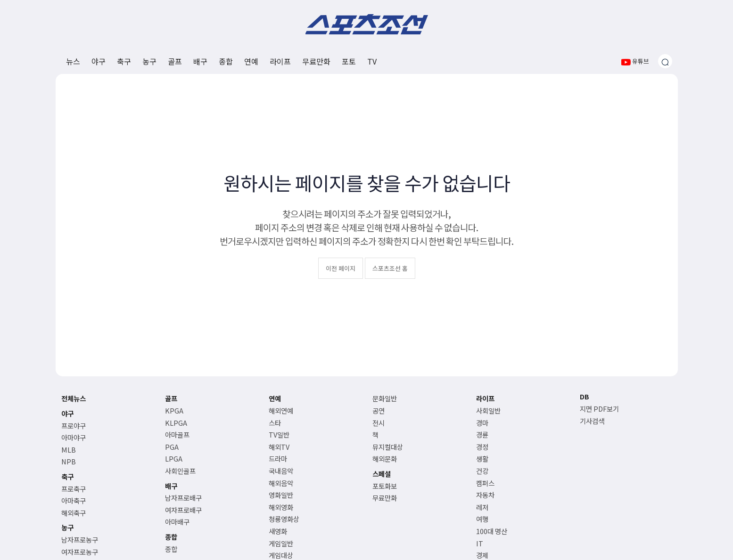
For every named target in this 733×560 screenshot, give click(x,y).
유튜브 (635, 61)
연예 (251, 61)
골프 (175, 61)
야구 (99, 61)
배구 (200, 61)
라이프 (280, 61)
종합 (226, 61)
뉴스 (73, 61)
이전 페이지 (341, 268)
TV (372, 61)
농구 (149, 61)
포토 (349, 61)
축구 (124, 61)
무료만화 (316, 61)
